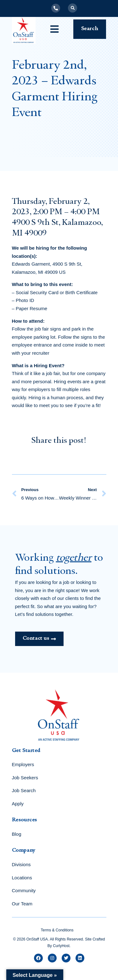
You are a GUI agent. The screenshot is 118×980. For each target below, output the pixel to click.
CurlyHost (61, 946)
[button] (73, 8)
